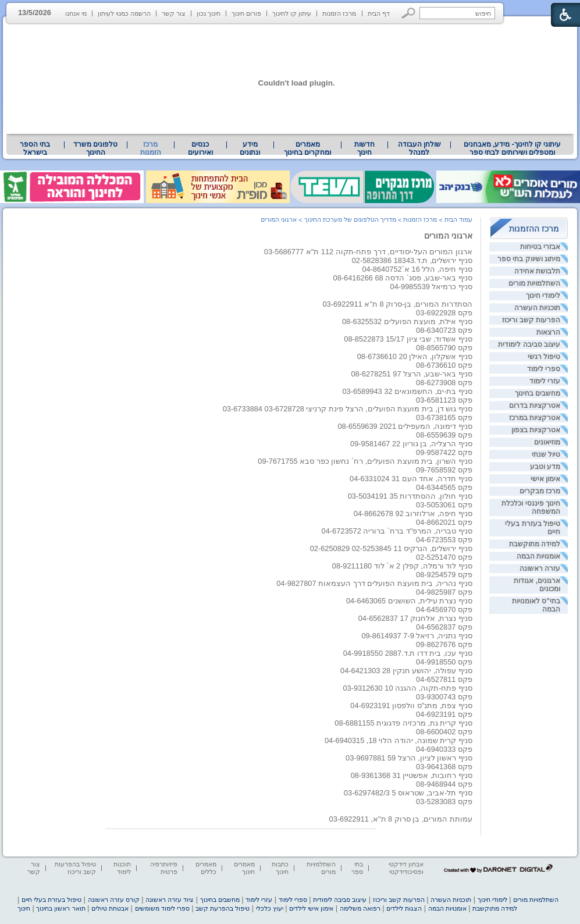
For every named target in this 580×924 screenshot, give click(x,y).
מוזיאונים (547, 442)
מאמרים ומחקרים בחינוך (307, 148)
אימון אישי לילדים (311, 908)
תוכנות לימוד (122, 868)
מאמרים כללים (206, 868)
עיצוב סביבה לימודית (529, 344)
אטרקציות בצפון (536, 430)
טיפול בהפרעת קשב (223, 908)
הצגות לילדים (404, 908)
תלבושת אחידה (537, 271)
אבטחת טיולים (110, 908)
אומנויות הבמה (538, 556)
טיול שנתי (546, 454)
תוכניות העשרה (537, 308)
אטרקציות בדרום (535, 406)
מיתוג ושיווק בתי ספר (529, 259)
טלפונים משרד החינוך (95, 148)
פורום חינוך (246, 13)
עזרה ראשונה (540, 568)
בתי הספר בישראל (35, 148)
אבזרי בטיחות (540, 247)
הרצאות (548, 332)
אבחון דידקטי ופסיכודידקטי (406, 868)
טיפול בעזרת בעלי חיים (51, 900)
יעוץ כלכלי (270, 908)
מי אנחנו (76, 13)
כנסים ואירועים (200, 148)
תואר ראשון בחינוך (61, 908)
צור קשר (174, 13)
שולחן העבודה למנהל (419, 148)
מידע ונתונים (250, 148)
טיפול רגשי (544, 357)
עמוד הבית (458, 219)
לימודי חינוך (543, 296)
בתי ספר (357, 868)
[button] (409, 13)
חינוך (24, 908)
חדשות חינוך (364, 148)
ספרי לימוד (544, 369)
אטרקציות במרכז (535, 418)
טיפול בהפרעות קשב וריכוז (75, 868)
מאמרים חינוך (244, 868)
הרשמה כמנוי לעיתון (124, 13)
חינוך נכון (209, 13)
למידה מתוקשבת (535, 544)
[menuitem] (512, 148)
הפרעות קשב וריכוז (531, 320)
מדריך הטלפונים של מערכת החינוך (350, 219)
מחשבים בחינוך (538, 393)
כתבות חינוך (280, 868)
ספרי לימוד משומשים (162, 908)
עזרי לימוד (545, 381)
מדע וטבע (545, 467)
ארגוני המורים (448, 236)
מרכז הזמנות (339, 13)
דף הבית (379, 13)
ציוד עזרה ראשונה (170, 900)
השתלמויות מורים (534, 283)
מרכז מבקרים (540, 491)
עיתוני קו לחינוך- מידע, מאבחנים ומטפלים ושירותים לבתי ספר (513, 148)
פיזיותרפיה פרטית (164, 868)
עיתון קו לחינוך (292, 13)
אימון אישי (545, 479)
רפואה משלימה (360, 908)
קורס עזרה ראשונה (114, 900)
